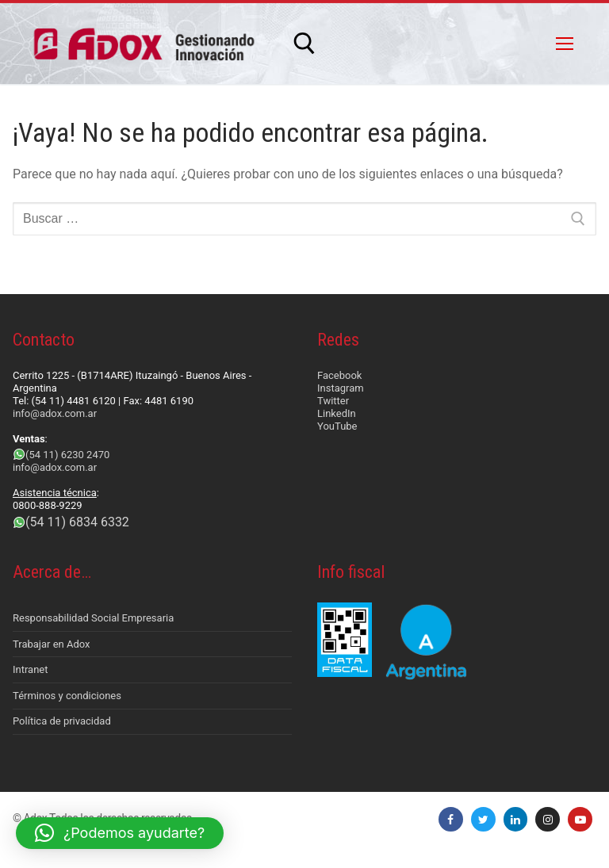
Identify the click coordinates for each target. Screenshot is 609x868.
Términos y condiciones (67, 696)
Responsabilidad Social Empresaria (93, 618)
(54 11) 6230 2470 (67, 455)
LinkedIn (337, 413)
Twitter (333, 401)
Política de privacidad (62, 721)
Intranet (31, 669)
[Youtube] (580, 819)
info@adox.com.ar (55, 413)
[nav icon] (565, 44)
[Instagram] (548, 819)
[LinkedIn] (516, 819)
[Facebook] (451, 819)
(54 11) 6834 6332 (77, 522)
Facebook (339, 375)
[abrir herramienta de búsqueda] (304, 44)
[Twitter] (483, 819)
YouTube (337, 426)
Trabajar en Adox (52, 644)
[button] (120, 833)
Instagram (341, 388)
